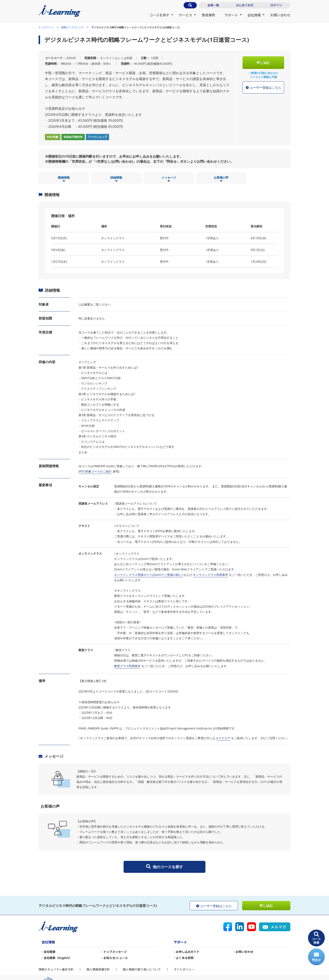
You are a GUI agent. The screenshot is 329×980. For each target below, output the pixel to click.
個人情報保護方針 (98, 969)
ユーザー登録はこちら (263, 88)
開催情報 (64, 179)
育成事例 (208, 15)
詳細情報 (116, 179)
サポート (231, 15)
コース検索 (316, 938)
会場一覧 (213, 5)
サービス (185, 15)
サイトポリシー (184, 969)
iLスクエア (223, 738)
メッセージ (169, 179)
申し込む (263, 63)
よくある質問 (185, 958)
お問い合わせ (280, 15)
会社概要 (50, 952)
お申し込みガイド (188, 952)
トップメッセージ (115, 952)
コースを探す (159, 15)
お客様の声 (221, 179)
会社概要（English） (58, 958)
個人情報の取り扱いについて (142, 969)
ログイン (276, 5)
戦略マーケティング (72, 27)
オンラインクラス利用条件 (210, 575)
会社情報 (254, 15)
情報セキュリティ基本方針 (56, 969)
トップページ (46, 27)
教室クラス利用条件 (127, 666)
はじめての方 (245, 5)
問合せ (316, 957)
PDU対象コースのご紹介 (96, 471)
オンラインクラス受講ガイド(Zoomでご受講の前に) (148, 575)
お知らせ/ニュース (116, 958)
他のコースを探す (164, 867)
